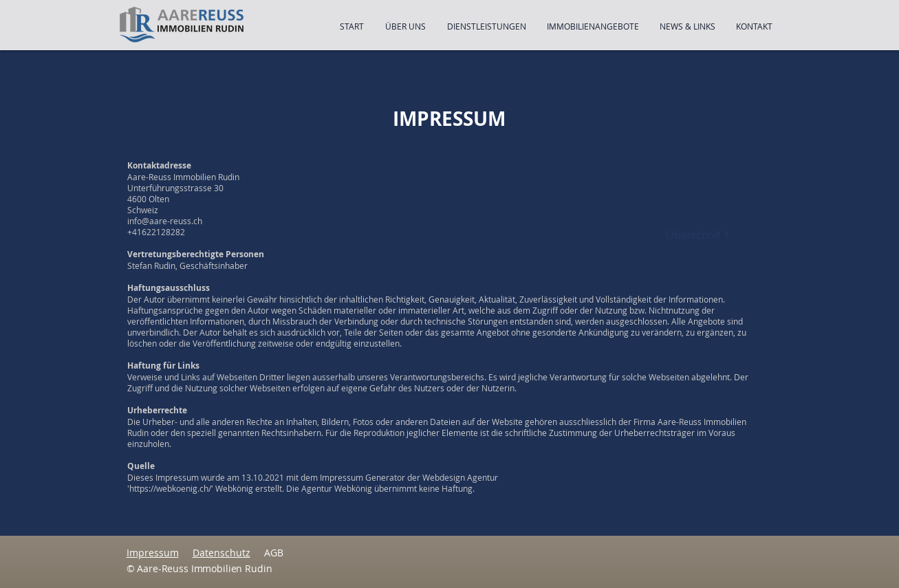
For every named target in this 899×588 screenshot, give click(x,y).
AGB (274, 553)
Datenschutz (221, 553)
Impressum (153, 553)
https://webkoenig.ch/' (171, 488)
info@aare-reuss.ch (165, 221)
